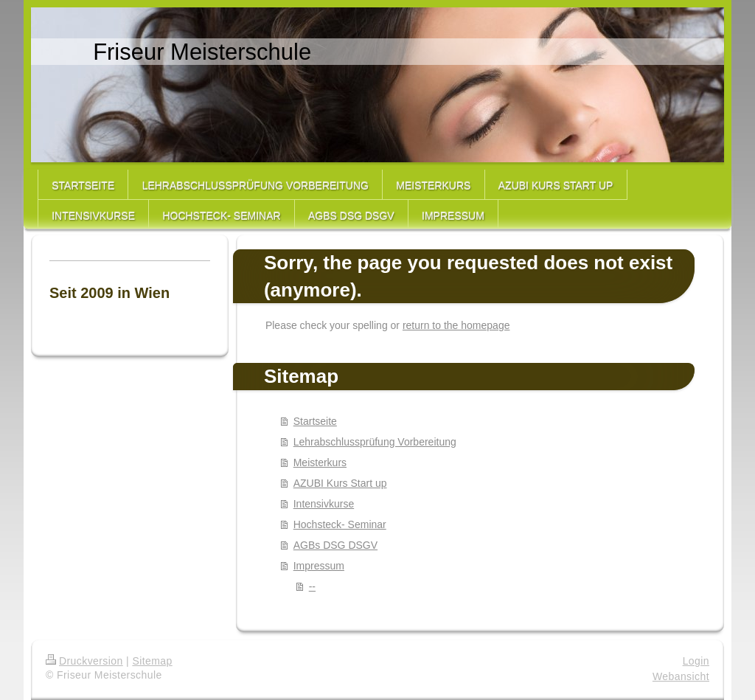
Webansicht (681, 676)
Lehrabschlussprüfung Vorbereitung (375, 442)
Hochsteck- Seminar (340, 524)
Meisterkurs (320, 462)
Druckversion (84, 661)
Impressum (319, 566)
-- (312, 586)
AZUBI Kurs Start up (340, 483)
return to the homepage (456, 325)
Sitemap (152, 661)
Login (696, 661)
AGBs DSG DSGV (335, 545)
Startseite (315, 421)
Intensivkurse (324, 504)
